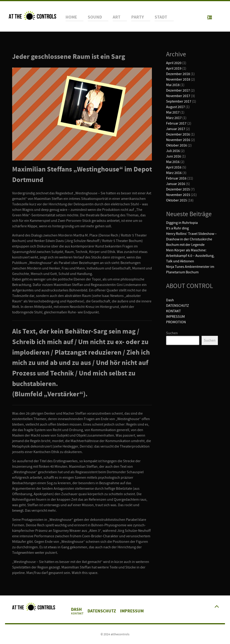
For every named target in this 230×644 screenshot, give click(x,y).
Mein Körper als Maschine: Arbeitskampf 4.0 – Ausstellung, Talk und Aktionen (190, 256)
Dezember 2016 (178, 134)
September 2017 (179, 101)
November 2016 (178, 140)
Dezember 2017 (178, 90)
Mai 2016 (173, 162)
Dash (170, 300)
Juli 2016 (173, 151)
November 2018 (178, 79)
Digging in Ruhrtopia (182, 223)
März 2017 (174, 118)
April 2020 (174, 63)
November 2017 (178, 96)
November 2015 (178, 195)
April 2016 (174, 167)
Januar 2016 (176, 184)
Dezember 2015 (178, 189)
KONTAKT (174, 311)
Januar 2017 (176, 129)
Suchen (172, 333)
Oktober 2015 (177, 200)
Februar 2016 (176, 178)
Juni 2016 (174, 156)
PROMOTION (176, 322)
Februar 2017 (176, 123)
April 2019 (174, 68)
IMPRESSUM (175, 317)
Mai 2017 (173, 112)
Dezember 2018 (178, 74)
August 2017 (175, 107)
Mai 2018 (173, 85)
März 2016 (174, 173)
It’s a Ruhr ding (177, 228)
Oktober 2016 (177, 145)
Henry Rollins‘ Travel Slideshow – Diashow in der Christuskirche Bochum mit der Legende (191, 239)
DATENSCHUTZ (178, 306)
